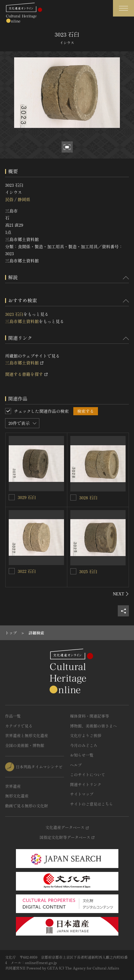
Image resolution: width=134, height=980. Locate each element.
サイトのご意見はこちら (91, 804)
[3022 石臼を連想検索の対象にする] (12, 571)
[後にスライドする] (121, 594)
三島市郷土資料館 (22, 321)
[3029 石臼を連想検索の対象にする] (12, 497)
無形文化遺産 (17, 796)
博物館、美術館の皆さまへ (93, 726)
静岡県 (24, 199)
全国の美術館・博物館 (25, 745)
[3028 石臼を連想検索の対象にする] (73, 498)
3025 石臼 (88, 571)
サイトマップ (82, 794)
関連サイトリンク (86, 784)
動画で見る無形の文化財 (27, 806)
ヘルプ (76, 765)
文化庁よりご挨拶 (86, 735)
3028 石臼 (88, 498)
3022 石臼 (27, 571)
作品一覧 (13, 716)
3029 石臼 (27, 497)
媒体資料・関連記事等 (90, 716)
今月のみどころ (84, 745)
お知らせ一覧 (82, 755)
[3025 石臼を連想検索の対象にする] (73, 571)
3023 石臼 (14, 314)
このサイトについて (88, 774)
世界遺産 (13, 786)
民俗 (9, 199)
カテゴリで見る (19, 726)
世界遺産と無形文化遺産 (27, 735)
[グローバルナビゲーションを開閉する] (123, 8)
